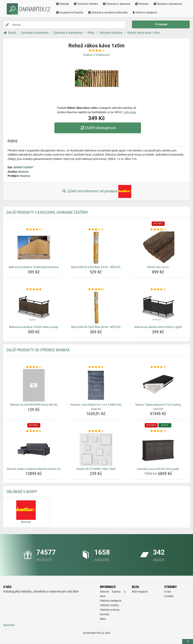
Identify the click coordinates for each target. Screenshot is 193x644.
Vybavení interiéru (86, 4)
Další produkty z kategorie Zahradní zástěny (47, 212)
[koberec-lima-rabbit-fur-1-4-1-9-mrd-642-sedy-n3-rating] (96, 367)
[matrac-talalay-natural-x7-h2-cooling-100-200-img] (158, 385)
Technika (142, 4)
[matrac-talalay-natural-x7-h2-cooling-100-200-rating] (158, 367)
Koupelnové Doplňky (70, 13)
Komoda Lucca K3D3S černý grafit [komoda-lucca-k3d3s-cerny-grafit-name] (158, 469)
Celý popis (130, 112)
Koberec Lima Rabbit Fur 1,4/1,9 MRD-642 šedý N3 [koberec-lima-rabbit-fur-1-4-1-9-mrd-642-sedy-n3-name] (96, 407)
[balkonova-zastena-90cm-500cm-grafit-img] (158, 308)
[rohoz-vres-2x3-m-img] (158, 248)
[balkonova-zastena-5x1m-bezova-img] (96, 248)
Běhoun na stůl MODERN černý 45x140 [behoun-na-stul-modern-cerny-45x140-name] (34, 405)
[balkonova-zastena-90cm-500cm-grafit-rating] (158, 289)
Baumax (24, 172)
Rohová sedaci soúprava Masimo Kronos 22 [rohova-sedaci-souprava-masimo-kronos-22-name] (34, 469)
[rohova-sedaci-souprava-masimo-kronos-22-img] (34, 450)
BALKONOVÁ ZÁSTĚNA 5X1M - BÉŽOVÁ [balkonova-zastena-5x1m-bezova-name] (96, 267)
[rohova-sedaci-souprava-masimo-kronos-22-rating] (34, 431)
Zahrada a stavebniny (168, 4)
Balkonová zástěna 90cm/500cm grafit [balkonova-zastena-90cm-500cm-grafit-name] (158, 327)
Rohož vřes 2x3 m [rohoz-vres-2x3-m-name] (158, 267)
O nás (168, 592)
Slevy (103, 619)
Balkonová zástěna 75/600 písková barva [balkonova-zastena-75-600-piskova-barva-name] (34, 267)
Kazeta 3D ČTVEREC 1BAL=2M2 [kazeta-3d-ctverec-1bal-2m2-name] (96, 469)
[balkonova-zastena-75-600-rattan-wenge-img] (34, 308)
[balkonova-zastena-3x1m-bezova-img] (96, 308)
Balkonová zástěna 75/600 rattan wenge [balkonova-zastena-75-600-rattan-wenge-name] (34, 327)
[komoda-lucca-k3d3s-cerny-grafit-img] (158, 450)
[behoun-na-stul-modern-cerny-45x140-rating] (34, 367)
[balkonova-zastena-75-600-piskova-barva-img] (34, 248)
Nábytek (62, 4)
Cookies (169, 596)
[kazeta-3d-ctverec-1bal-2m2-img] (96, 450)
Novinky (105, 614)
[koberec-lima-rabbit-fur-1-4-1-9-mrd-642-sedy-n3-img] (96, 385)
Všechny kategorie (144, 13)
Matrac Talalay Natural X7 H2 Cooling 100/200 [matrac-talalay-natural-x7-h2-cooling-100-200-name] (158, 407)
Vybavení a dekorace (116, 4)
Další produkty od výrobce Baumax (38, 350)
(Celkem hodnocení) (97, 55)
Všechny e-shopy (110, 610)
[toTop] (188, 642)
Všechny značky (109, 605)
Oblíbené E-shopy (22, 492)
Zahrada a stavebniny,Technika (108, 13)
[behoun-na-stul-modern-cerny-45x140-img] (34, 385)
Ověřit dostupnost (97, 128)
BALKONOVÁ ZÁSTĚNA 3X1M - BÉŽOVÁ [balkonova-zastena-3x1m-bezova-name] (96, 327)
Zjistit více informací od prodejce (96, 191)
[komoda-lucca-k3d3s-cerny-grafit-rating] (158, 431)
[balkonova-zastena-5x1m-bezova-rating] (96, 230)
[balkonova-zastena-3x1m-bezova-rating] (96, 289)
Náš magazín (140, 592)
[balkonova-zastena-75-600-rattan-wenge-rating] (34, 289)
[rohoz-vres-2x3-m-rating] (158, 230)
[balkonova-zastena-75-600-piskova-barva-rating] (34, 230)
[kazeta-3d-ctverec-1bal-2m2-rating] (96, 431)
